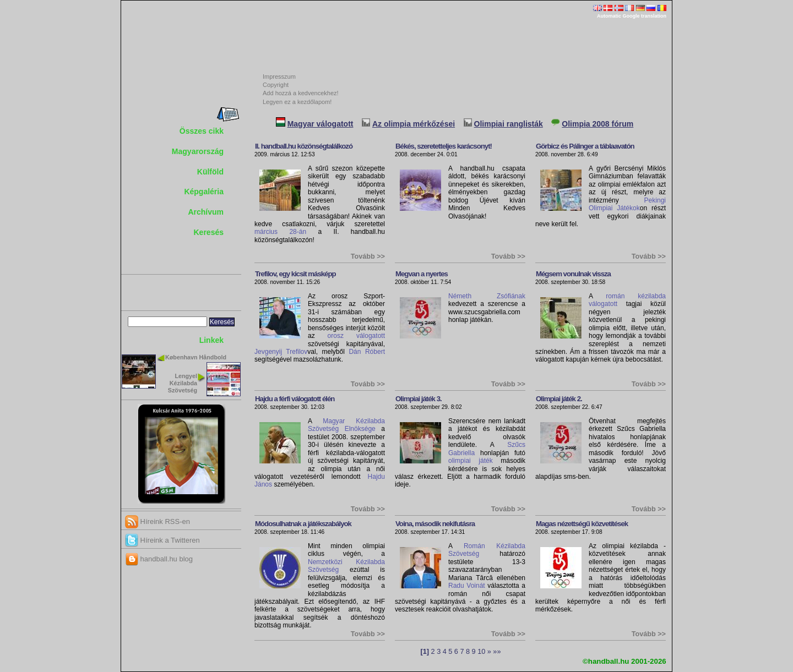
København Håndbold (196, 357)
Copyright (276, 85)
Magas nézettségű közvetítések (582, 524)
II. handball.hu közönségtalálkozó (304, 146)
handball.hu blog (159, 559)
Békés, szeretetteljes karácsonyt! (444, 146)
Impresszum (279, 77)
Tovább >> (368, 256)
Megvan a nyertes (422, 274)
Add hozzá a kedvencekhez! (301, 93)
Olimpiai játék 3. (419, 399)
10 (481, 652)
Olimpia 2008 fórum (598, 124)
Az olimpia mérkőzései (414, 124)
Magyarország (198, 151)
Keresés (209, 232)
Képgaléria (204, 192)
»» (497, 652)
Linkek (211, 340)
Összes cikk (202, 131)
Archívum (206, 212)
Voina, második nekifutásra (435, 524)
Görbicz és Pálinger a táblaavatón (585, 146)
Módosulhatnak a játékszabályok (303, 524)
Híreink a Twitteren (162, 540)
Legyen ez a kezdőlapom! (297, 102)
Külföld (210, 172)
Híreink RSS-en (157, 521)
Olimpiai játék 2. (559, 399)
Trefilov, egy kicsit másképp (295, 274)
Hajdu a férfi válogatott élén (295, 399)
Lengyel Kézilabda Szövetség (183, 383)
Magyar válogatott (321, 124)
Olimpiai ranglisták (509, 124)
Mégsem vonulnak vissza (573, 274)
